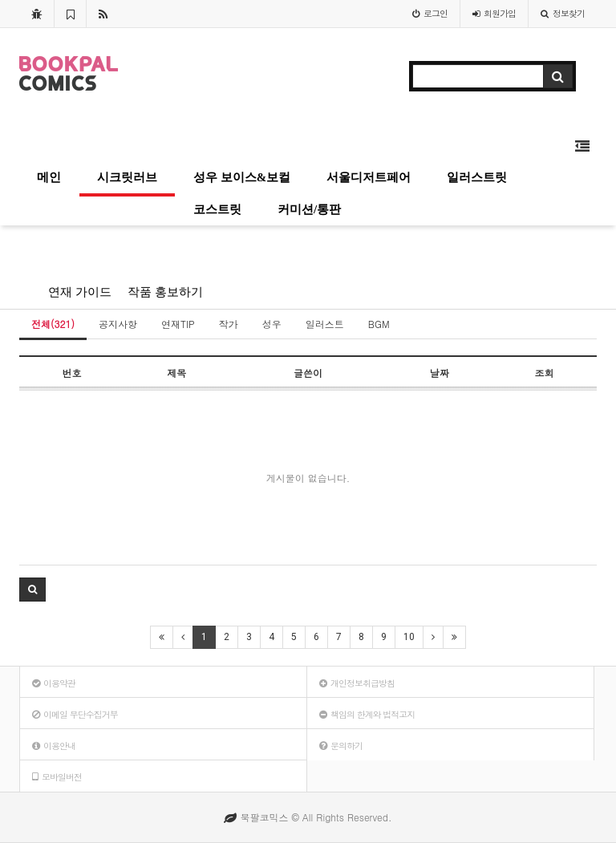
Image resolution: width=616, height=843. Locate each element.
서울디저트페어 (369, 177)
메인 (49, 177)
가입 (494, 13)
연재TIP (178, 324)
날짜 (440, 373)
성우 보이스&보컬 (242, 177)
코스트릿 (217, 209)
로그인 (430, 13)
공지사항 (118, 324)
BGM (379, 324)
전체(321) (53, 324)
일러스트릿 (477, 177)
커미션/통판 (309, 209)
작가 (229, 324)
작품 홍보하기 (165, 292)
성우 (272, 324)
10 (409, 637)
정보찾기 (563, 13)
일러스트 (325, 324)
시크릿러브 (127, 177)
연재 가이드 (80, 292)
